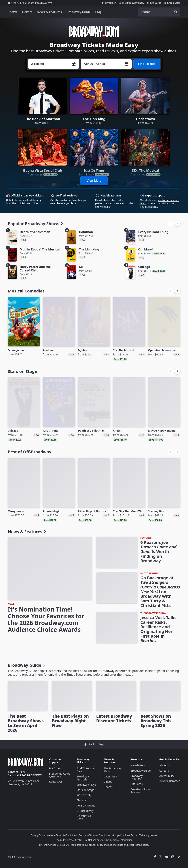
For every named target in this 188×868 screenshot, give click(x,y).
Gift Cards (154, 3)
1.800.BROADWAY (30, 3)
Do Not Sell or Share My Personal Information (109, 840)
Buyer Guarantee (170, 781)
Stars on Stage (85, 790)
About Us (165, 765)
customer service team (159, 202)
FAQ (98, 12)
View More (94, 181)
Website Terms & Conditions (62, 835)
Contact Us (15, 772)
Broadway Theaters (137, 777)
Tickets (27, 12)
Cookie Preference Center (69, 840)
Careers (164, 771)
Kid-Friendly (84, 795)
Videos (108, 782)
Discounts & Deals (84, 817)
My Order (109, 3)
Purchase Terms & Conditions (94, 835)
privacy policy (96, 845)
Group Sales (172, 3)
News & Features (49, 12)
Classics (81, 800)
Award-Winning (86, 805)
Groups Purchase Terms (125, 835)
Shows (13, 12)
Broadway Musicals (83, 778)
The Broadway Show (131, 3)
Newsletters (138, 765)
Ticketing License (148, 835)
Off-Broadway (85, 811)
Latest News (111, 776)
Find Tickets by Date (85, 770)
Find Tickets (147, 64)
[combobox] (159, 12)
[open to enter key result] (176, 12)
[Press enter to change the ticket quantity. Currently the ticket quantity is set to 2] (54, 64)
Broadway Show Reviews (140, 791)
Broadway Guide (79, 12)
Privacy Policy (38, 835)
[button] (177, 223)
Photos (108, 787)
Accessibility (167, 776)
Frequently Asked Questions (60, 775)
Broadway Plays (86, 785)
